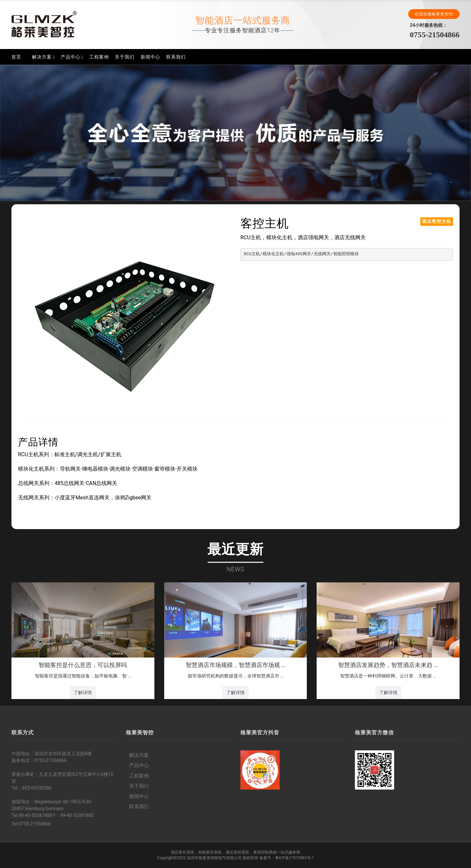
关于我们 (125, 57)
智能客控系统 (210, 852)
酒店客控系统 (183, 852)
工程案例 (99, 57)
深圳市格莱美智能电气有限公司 (214, 858)
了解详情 (83, 693)
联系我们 (176, 57)
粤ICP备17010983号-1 (295, 858)
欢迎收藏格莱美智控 (434, 14)
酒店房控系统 (237, 852)
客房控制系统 (265, 852)
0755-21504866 (435, 35)
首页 (16, 57)
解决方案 (42, 57)
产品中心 (71, 57)
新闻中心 (150, 57)
